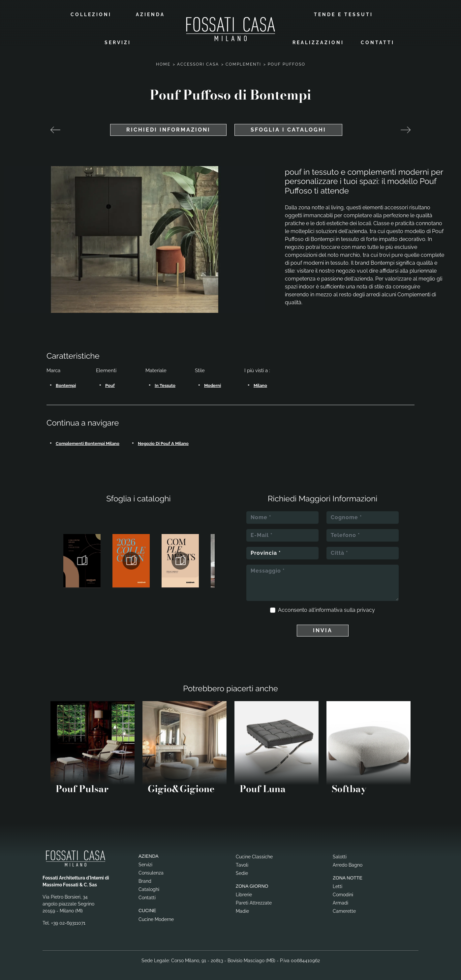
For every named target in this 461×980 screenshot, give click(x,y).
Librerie (244, 893)
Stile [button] (200, 369)
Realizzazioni (318, 42)
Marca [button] (53, 369)
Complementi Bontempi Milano (88, 442)
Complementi (243, 63)
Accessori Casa (198, 63)
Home (163, 63)
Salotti (340, 855)
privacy (366, 609)
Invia (323, 629)
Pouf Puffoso (287, 63)
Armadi (340, 902)
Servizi (118, 42)
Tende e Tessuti (343, 14)
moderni (213, 384)
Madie (242, 910)
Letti (338, 885)
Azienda (150, 14)
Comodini (343, 893)
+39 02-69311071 (68, 922)
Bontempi (66, 384)
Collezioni (91, 14)
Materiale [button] (156, 369)
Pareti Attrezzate (254, 902)
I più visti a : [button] (257, 369)
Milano (260, 384)
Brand (145, 880)
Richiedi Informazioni (168, 128)
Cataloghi (149, 888)
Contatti (378, 42)
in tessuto (165, 384)
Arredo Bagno (348, 863)
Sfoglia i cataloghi (288, 128)
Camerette (344, 910)
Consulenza (151, 872)
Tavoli (242, 863)
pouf (110, 384)
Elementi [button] (106, 369)
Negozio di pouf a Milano (163, 442)
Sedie (242, 872)
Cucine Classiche (254, 855)
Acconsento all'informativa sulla (326, 609)
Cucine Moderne (156, 918)
